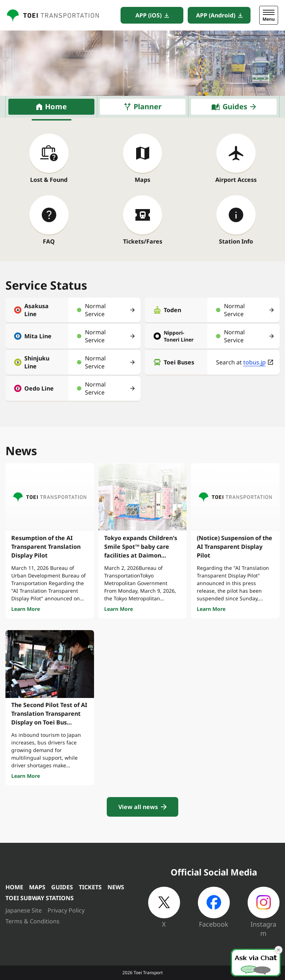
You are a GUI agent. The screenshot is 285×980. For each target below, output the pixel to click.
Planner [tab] (148, 107)
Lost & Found (49, 180)
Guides (235, 107)
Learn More (26, 609)
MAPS (37, 887)
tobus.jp (255, 362)
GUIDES (62, 887)
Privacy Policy (66, 910)
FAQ (49, 241)
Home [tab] (56, 107)
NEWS (116, 887)
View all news (138, 807)
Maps (142, 180)
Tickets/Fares (143, 241)
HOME (14, 887)
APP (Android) (216, 15)
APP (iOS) (148, 15)
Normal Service (95, 310)
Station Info (236, 241)
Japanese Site (24, 910)
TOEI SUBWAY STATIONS (40, 898)
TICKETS (90, 887)
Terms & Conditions (32, 921)
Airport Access (236, 180)
